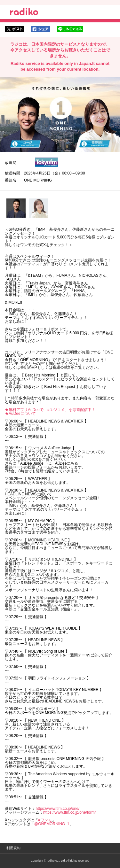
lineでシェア (70, 29)
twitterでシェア (15, 29)
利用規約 (13, 848)
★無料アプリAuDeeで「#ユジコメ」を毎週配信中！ (50, 410)
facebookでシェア (41, 29)
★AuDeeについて (20, 414)
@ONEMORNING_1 (52, 824)
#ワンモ (45, 820)
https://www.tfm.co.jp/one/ (57, 809)
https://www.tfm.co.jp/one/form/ (69, 812)
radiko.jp (24, 13)
